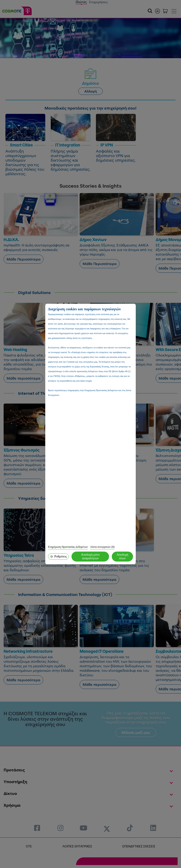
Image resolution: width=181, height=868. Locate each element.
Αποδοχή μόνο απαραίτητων (90, 556)
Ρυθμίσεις (58, 556)
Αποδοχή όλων (122, 556)
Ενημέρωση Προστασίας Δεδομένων (68, 547)
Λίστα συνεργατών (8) (102, 547)
